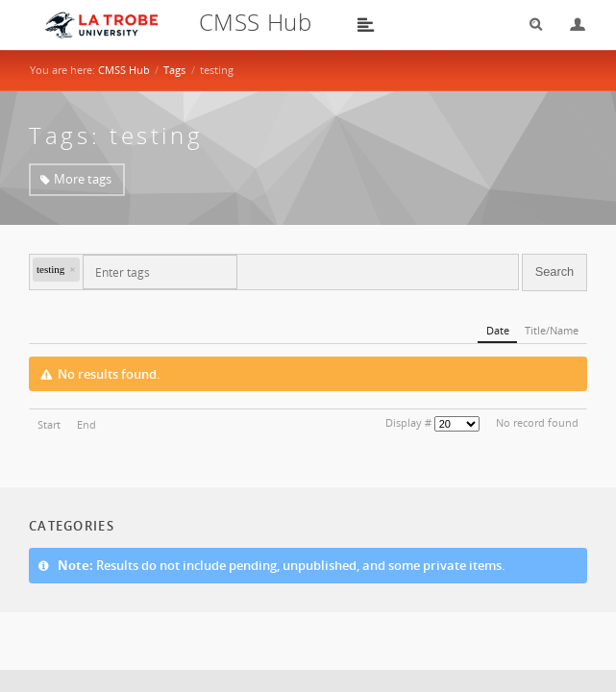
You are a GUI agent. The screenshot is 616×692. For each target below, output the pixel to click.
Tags (174, 70)
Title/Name (552, 330)
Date (498, 330)
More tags (83, 179)
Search (530, 25)
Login (570, 25)
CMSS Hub (124, 70)
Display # (408, 422)
